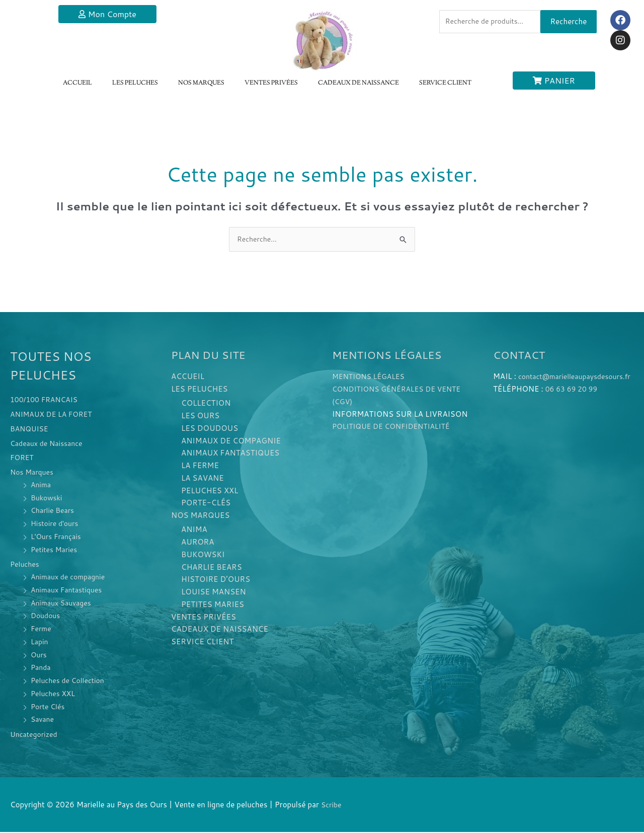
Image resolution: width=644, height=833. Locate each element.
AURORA (197, 543)
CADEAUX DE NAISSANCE (358, 83)
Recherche (569, 22)
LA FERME (200, 466)
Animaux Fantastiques (69, 591)
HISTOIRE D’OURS (216, 581)
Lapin (40, 642)
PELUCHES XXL (210, 491)
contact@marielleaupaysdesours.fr (554, 390)
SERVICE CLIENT (445, 83)
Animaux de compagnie (71, 578)
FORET (23, 458)
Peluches (26, 565)
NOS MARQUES (201, 83)
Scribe (332, 806)
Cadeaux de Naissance (49, 444)
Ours (39, 655)
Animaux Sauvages (63, 603)
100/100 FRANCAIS (47, 400)
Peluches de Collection (70, 681)
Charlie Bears (54, 511)
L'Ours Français (58, 537)
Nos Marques (33, 473)
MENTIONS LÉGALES (371, 377)
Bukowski (48, 498)
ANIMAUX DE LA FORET (54, 415)
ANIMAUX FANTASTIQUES (230, 454)
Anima (42, 485)
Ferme (42, 629)
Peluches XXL (55, 694)
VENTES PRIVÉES (271, 83)
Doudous (47, 616)
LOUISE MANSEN (214, 593)
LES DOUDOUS (210, 429)
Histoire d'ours (56, 524)
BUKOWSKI (203, 555)
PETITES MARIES (213, 605)
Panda (42, 668)
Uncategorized (35, 735)
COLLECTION (206, 404)
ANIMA (194, 531)
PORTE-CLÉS (206, 504)
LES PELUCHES (135, 83)
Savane (43, 720)
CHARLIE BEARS (212, 568)
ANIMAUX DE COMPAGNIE (231, 442)
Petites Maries (56, 550)
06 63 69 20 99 (574, 402)
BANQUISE (31, 430)
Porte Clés (49, 707)
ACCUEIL (77, 83)
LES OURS (200, 416)
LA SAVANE (203, 479)
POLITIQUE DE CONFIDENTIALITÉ (395, 427)
